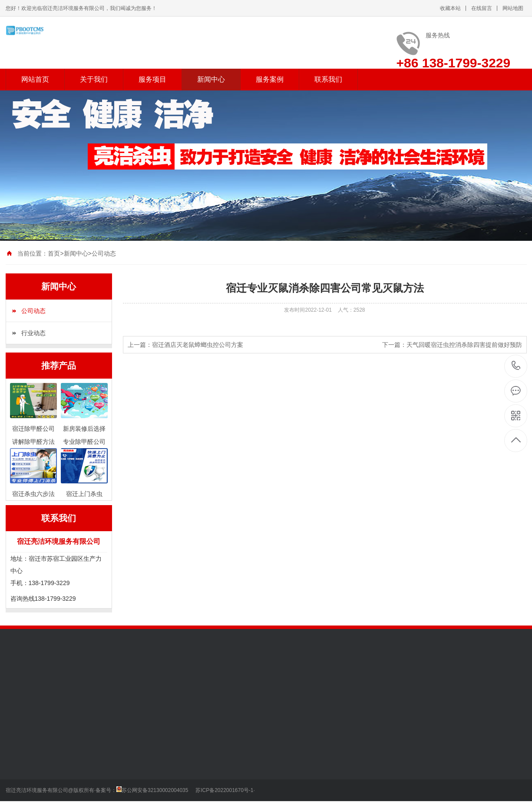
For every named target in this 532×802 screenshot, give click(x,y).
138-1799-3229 (516, 366)
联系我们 (328, 79)
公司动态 (104, 253)
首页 (54, 253)
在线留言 (482, 8)
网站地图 (513, 8)
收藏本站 (450, 8)
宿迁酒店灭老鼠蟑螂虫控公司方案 (198, 345)
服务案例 (270, 79)
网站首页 (35, 79)
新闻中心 (211, 79)
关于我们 (94, 79)
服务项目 (152, 79)
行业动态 (33, 333)
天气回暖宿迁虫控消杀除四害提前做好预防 (464, 345)
